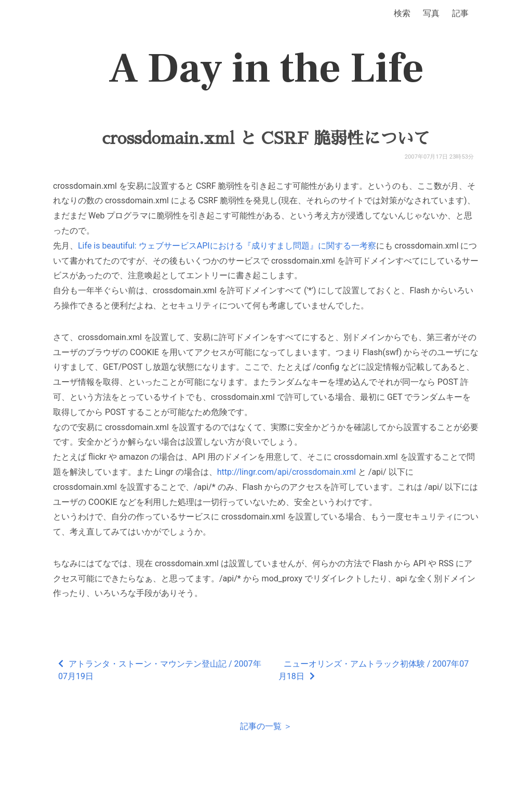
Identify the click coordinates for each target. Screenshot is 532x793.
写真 (431, 13)
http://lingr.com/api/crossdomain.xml (287, 472)
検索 (402, 13)
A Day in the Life (266, 69)
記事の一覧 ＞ (266, 726)
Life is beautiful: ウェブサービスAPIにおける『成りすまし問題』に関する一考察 (227, 246)
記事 (460, 13)
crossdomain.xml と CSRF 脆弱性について (266, 138)
